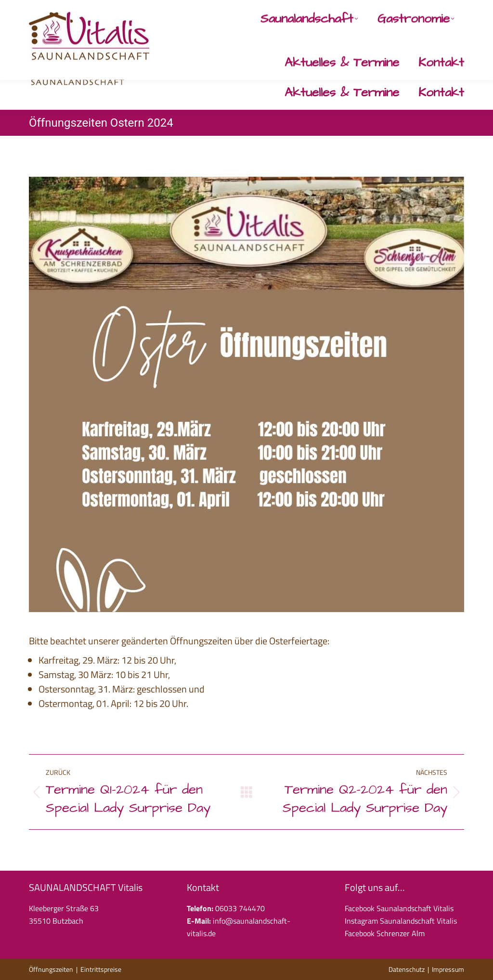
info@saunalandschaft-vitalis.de (375, 11)
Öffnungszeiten (51, 969)
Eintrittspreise (101, 969)
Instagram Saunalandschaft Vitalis (401, 921)
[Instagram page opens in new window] (458, 11)
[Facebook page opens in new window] (438, 11)
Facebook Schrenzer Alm (385, 933)
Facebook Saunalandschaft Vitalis (399, 908)
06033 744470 (285, 11)
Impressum (448, 969)
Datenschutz (407, 969)
